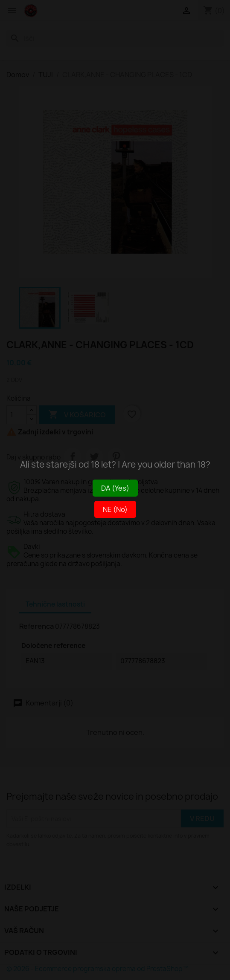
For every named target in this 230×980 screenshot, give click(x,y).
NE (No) (115, 509)
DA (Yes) (115, 488)
